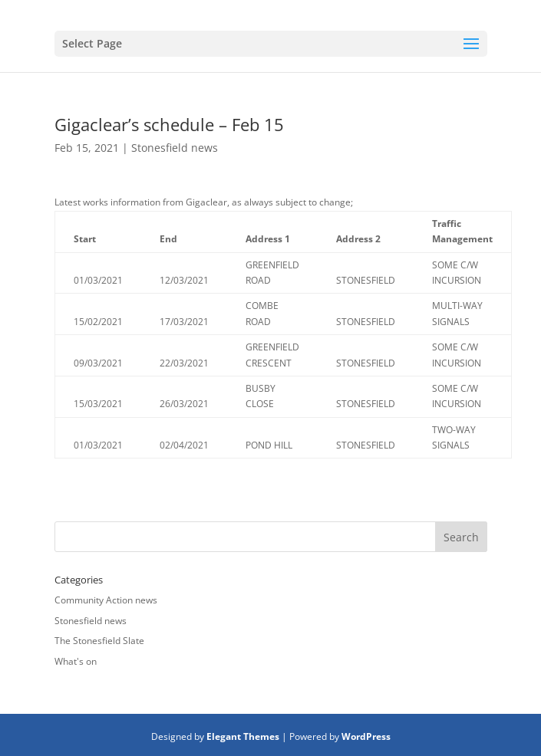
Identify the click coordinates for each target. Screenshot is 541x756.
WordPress (366, 736)
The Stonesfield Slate (99, 641)
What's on (76, 661)
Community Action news (106, 600)
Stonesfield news (175, 148)
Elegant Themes (243, 736)
